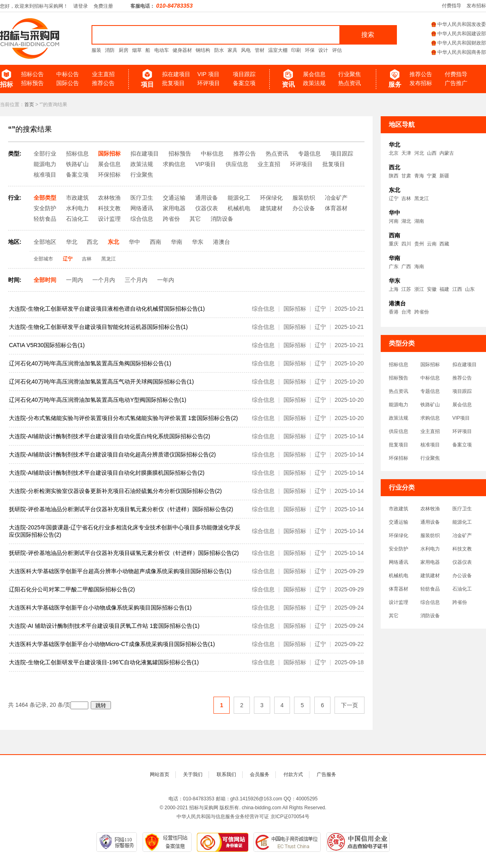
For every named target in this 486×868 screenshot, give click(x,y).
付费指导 (452, 6)
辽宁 (394, 198)
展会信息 (314, 74)
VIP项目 (461, 418)
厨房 (124, 50)
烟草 (137, 50)
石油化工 (462, 589)
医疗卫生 (462, 509)
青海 (419, 176)
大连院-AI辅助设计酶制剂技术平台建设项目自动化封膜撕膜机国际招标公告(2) (107, 473)
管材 (260, 50)
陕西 (394, 176)
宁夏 (432, 176)
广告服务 (326, 774)
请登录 (81, 6)
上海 (394, 289)
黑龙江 (422, 198)
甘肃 (406, 176)
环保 (310, 50)
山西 (432, 153)
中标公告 (68, 74)
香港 (394, 312)
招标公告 (32, 74)
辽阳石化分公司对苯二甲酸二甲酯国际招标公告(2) (72, 589)
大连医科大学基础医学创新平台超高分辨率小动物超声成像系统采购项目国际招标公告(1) (120, 571)
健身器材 (182, 50)
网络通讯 (399, 562)
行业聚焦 (350, 74)
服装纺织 (430, 535)
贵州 (419, 244)
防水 (219, 50)
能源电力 (399, 405)
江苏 (406, 289)
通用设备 (430, 522)
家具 (232, 50)
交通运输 (399, 522)
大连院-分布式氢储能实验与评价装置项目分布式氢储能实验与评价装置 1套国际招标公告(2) (123, 418)
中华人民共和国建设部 (459, 34)
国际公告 (68, 83)
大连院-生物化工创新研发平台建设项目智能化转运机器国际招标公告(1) (98, 327)
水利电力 (430, 549)
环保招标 (399, 458)
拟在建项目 (176, 74)
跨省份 (422, 312)
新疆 (444, 176)
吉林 (406, 198)
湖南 (419, 221)
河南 (394, 221)
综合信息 (430, 602)
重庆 (394, 244)
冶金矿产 (462, 535)
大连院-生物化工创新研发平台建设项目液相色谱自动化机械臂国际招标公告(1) (107, 309)
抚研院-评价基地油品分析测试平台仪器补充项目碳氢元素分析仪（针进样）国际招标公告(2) (124, 553)
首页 (29, 105)
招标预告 (32, 83)
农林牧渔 (430, 509)
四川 (406, 244)
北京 (394, 153)
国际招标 (430, 365)
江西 (457, 289)
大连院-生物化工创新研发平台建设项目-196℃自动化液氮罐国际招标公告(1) (104, 662)
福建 (444, 289)
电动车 (162, 50)
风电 (246, 50)
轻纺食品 (430, 589)
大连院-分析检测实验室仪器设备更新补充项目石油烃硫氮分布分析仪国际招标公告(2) (115, 491)
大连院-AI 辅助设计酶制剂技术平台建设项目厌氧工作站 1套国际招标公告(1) (104, 626)
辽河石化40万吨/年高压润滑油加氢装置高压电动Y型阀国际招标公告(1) (98, 400)
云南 (432, 244)
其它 (394, 616)
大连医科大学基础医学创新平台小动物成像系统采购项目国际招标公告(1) (100, 608)
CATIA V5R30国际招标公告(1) (47, 345)
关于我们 (193, 774)
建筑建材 (430, 576)
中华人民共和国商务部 (459, 52)
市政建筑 (399, 509)
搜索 (368, 35)
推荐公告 (103, 83)
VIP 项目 (208, 74)
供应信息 (399, 431)
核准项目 (430, 445)
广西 (406, 267)
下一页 (350, 705)
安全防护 (399, 549)
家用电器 (430, 562)
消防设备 (430, 616)
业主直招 (103, 74)
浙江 (419, 289)
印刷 (296, 50)
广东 (394, 267)
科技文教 (462, 549)
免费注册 (103, 6)
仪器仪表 (462, 562)
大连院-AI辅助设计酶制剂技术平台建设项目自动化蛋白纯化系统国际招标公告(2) (110, 436)
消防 (110, 50)
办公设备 (462, 576)
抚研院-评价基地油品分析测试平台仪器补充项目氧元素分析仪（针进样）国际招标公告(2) (121, 509)
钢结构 (203, 50)
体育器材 (399, 589)
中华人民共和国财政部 (459, 43)
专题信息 (430, 391)
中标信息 (430, 378)
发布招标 (476, 6)
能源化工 (462, 522)
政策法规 (314, 83)
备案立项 (244, 83)
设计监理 (399, 602)
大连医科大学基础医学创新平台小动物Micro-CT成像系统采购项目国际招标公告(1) (112, 644)
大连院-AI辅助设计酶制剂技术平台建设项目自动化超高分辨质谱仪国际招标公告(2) (112, 454)
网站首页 (160, 774)
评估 (337, 50)
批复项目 (173, 83)
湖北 (406, 221)
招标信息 (399, 365)
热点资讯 (350, 83)
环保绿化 (399, 535)
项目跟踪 (244, 74)
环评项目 (209, 83)
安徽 (432, 289)
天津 (406, 153)
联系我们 (226, 774)
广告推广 (456, 83)
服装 (96, 50)
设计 (323, 50)
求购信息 (430, 418)
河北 (419, 153)
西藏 (444, 244)
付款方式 (293, 774)
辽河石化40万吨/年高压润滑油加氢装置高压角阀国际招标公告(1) (90, 363)
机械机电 (399, 576)
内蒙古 (447, 153)
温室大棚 (278, 50)
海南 (419, 267)
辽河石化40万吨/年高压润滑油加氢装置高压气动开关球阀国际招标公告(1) (101, 382)
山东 (470, 289)
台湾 (406, 312)
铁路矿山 (430, 405)
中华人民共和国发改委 (459, 24)
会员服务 (260, 774)
